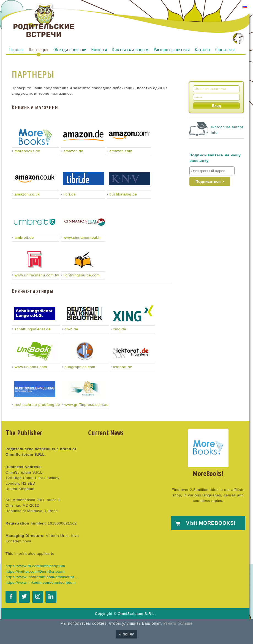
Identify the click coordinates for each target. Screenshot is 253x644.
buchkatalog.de (123, 194)
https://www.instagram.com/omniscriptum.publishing (43, 577)
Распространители (172, 50)
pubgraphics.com (80, 367)
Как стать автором (130, 50)
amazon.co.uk (27, 194)
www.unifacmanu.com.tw (37, 275)
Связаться (225, 50)
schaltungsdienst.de (33, 329)
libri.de (70, 194)
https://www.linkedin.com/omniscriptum (41, 582)
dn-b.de (71, 329)
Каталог (202, 50)
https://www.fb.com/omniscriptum (35, 566)
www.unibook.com (31, 367)
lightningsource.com (81, 275)
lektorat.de (123, 367)
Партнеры (39, 50)
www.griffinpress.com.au (86, 405)
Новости (99, 50)
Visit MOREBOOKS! (211, 523)
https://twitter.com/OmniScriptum (35, 571)
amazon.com (121, 151)
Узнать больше (178, 623)
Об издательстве (70, 50)
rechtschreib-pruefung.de (37, 405)
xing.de (120, 329)
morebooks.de (27, 151)
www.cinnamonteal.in (82, 237)
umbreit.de (24, 237)
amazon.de (73, 151)
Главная (16, 50)
